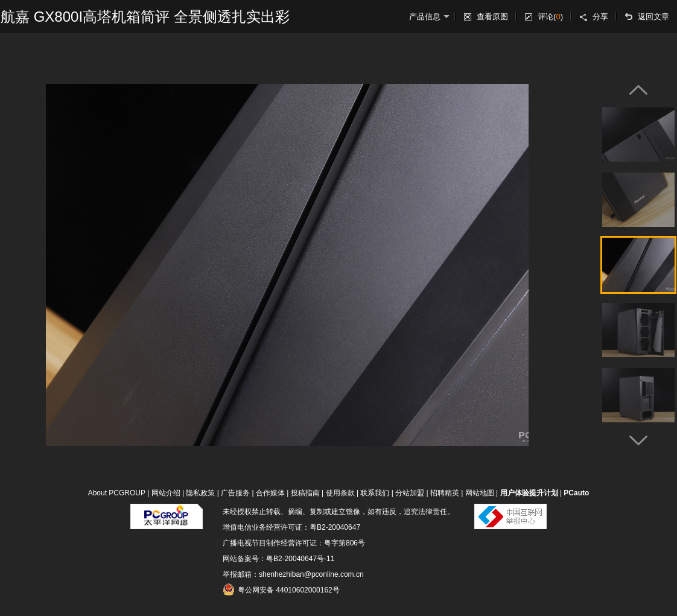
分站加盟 (410, 493)
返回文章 (653, 17)
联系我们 (375, 493)
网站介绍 (166, 493)
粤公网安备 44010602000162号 (281, 589)
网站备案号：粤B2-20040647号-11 (278, 559)
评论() (550, 17)
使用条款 (340, 493)
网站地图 (480, 493)
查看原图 (492, 17)
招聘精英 (445, 493)
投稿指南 (305, 493)
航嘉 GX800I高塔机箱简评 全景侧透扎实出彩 (145, 17)
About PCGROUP (117, 493)
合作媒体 (270, 493)
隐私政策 (200, 493)
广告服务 (235, 493)
